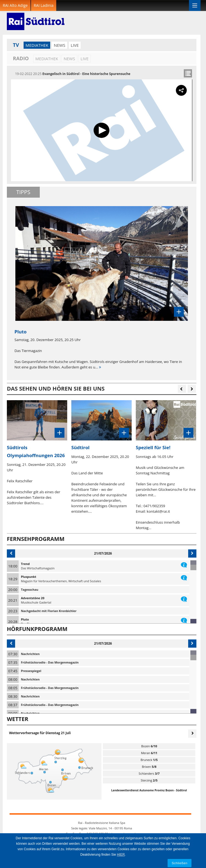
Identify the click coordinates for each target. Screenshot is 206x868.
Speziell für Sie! (153, 447)
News (60, 45)
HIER (121, 855)
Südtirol (80, 447)
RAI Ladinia (44, 5)
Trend (25, 564)
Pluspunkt (29, 577)
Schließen (180, 863)
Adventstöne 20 (33, 598)
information (184, 564)
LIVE (75, 45)
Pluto (25, 619)
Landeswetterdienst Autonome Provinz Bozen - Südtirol (149, 790)
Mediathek (37, 45)
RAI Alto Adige (15, 5)
